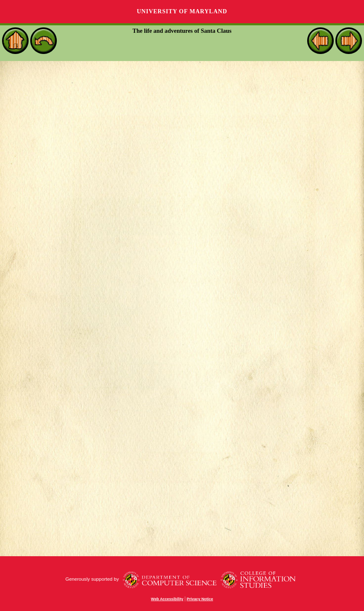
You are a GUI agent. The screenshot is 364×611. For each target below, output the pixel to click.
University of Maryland (182, 11)
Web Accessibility (167, 599)
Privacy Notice (200, 599)
